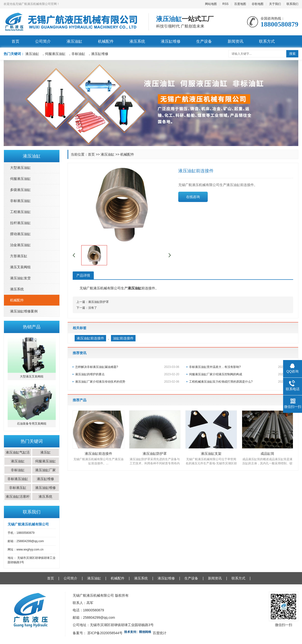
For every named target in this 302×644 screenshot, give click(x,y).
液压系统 (137, 41)
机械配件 (106, 41)
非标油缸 (18, 470)
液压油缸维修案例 (24, 311)
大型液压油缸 (20, 168)
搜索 (292, 54)
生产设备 (204, 41)
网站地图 (211, 4)
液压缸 (45, 452)
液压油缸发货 (20, 278)
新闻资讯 (235, 41)
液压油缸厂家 (45, 470)
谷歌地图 (258, 4)
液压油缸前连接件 (90, 338)
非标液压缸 (18, 488)
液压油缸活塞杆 (18, 496)
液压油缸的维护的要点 (127, 374)
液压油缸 (74, 41)
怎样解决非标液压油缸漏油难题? (127, 367)
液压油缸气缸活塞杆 (18, 456)
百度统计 (160, 633)
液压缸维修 (171, 41)
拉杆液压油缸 (20, 223)
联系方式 (267, 41)
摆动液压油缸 (20, 234)
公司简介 (43, 41)
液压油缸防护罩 (98, 302)
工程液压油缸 (20, 212)
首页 (15, 41)
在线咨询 (193, 197)
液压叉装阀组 (20, 267)
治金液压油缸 (20, 245)
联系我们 (292, 4)
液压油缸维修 (45, 488)
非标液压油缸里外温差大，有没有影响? (241, 367)
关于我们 (275, 4)
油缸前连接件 (123, 338)
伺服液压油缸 (20, 179)
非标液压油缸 (20, 201)
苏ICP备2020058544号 (105, 633)
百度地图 (240, 4)
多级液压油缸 (20, 190)
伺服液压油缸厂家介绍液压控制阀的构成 (241, 374)
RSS (226, 4)
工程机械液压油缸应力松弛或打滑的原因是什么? (241, 382)
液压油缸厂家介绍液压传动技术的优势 (127, 382)
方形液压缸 (19, 256)
